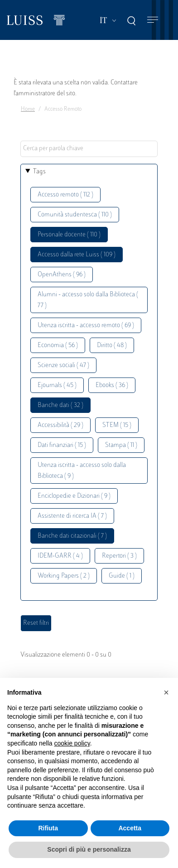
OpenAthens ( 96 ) (62, 275)
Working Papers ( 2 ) (64, 576)
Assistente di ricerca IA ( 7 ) (72, 516)
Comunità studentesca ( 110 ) (75, 215)
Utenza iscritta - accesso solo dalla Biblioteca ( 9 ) (82, 471)
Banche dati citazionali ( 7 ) (72, 536)
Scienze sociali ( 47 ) (63, 365)
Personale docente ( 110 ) (69, 235)
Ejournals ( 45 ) (57, 385)
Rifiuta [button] (48, 828)
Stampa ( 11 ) (121, 445)
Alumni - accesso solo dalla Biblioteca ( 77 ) (88, 300)
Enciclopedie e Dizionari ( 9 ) (74, 496)
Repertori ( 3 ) (119, 556)
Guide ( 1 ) (122, 576)
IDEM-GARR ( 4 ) (60, 556)
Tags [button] (39, 172)
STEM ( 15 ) (117, 425)
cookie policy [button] (72, 743)
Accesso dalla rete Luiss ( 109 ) (77, 255)
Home (28, 109)
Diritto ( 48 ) (112, 346)
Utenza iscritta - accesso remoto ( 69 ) (86, 326)
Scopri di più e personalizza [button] (89, 849)
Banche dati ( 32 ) (60, 405)
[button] (166, 692)
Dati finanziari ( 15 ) (62, 445)
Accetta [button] (130, 828)
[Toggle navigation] (153, 20)
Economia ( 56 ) (58, 346)
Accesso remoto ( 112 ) (65, 195)
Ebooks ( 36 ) (112, 385)
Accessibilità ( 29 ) (60, 425)
